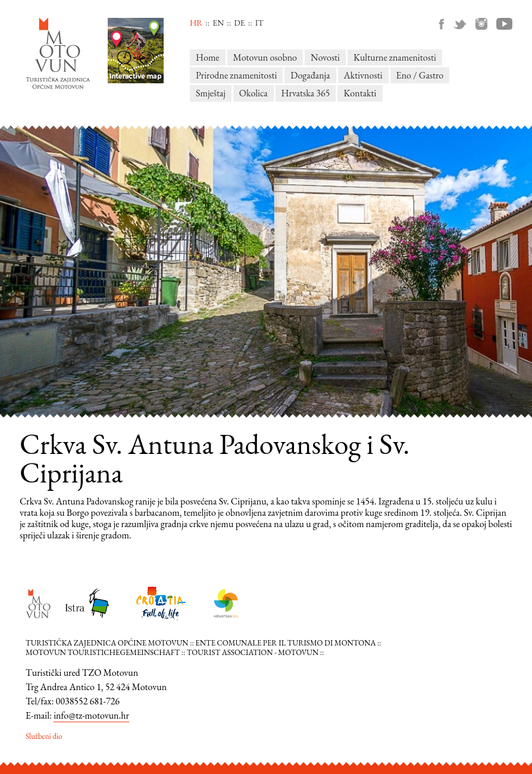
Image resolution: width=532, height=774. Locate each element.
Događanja (310, 75)
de (239, 23)
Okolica (254, 93)
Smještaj (211, 93)
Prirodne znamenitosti (236, 75)
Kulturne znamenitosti (395, 57)
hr (196, 23)
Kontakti (360, 93)
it (259, 23)
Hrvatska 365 (306, 93)
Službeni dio (44, 736)
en (218, 23)
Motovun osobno (265, 57)
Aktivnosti (363, 75)
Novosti (325, 57)
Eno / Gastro (420, 75)
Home (208, 57)
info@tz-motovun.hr (91, 715)
